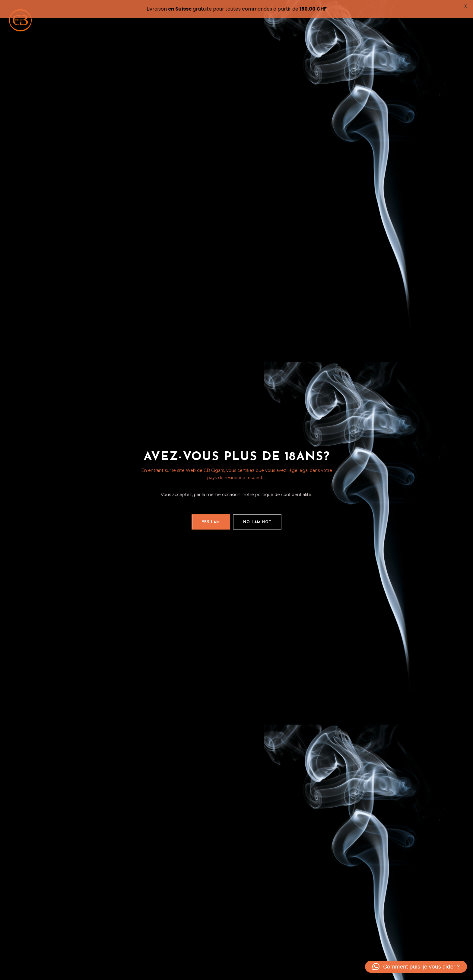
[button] (416, 967)
